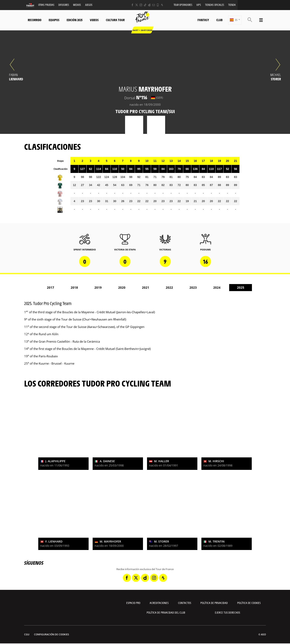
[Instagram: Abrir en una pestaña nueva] (141, 5)
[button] (235, 20)
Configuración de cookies (52, 634)
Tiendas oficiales (215, 5)
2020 (122, 287)
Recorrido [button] (35, 20)
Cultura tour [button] (115, 20)
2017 (51, 287)
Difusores (64, 5)
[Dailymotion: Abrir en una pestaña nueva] (149, 5)
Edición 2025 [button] (75, 20)
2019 (98, 287)
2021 (146, 287)
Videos (94, 20)
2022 (169, 287)
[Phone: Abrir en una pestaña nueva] (158, 5)
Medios (77, 5)
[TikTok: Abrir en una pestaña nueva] (145, 5)
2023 (193, 287)
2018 (74, 287)
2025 (241, 287)
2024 (217, 287)
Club (219, 20)
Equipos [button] (54, 20)
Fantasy (203, 20)
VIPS (199, 5)
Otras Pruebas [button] (46, 5)
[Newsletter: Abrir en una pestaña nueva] (154, 5)
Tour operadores (183, 5)
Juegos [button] (89, 5)
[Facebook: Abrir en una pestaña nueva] (132, 5)
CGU (27, 634)
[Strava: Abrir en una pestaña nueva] (162, 5)
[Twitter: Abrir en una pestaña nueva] (137, 5)
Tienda (232, 5)
